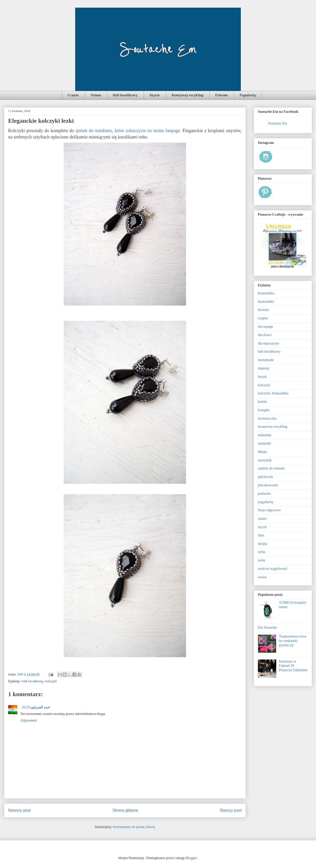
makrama (265, 435)
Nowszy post (19, 810)
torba (262, 552)
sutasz (262, 519)
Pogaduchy (248, 95)
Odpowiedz (29, 720)
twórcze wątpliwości (273, 569)
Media (262, 452)
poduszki (264, 494)
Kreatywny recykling (187, 95)
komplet (264, 410)
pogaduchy (266, 502)
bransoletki (266, 302)
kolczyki (51, 681)
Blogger (191, 858)
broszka (264, 310)
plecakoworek (268, 485)
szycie (262, 527)
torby (262, 560)
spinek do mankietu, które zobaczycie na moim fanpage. (128, 131)
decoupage (266, 327)
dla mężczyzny (269, 343)
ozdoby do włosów (271, 468)
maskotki (264, 443)
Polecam (221, 95)
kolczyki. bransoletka (273, 393)
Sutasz (96, 95)
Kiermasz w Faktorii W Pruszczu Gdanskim (293, 666)
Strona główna (125, 810)
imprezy (264, 368)
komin (262, 402)
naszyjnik (265, 460)
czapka (263, 318)
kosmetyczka (267, 418)
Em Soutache (267, 628)
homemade (266, 360)
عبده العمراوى (40, 707)
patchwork (265, 477)
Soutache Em (278, 123)
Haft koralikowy (125, 95)
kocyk (262, 377)
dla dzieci (265, 335)
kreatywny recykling (273, 427)
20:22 (26, 707)
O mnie (73, 95)
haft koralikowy (32, 681)
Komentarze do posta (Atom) (134, 827)
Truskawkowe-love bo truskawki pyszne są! (293, 641)
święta (262, 544)
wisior (262, 577)
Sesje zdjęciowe (269, 510)
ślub (261, 535)
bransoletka (266, 293)
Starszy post (231, 810)
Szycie (154, 95)
